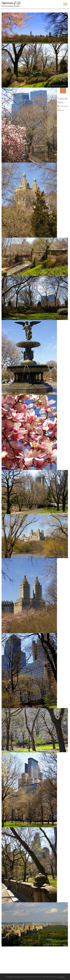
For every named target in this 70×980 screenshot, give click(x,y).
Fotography (61, 977)
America (62, 106)
